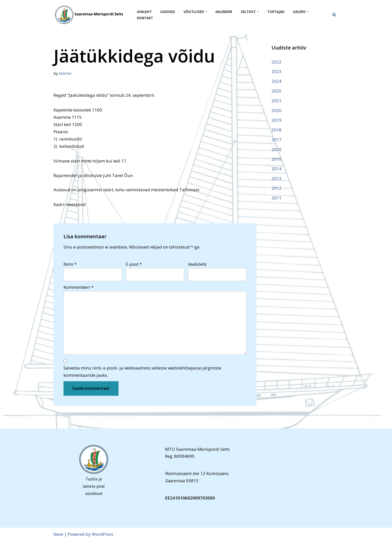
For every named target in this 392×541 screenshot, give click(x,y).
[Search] (334, 15)
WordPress (102, 534)
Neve (58, 534)
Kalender (224, 12)
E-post (134, 264)
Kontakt (145, 18)
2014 (276, 169)
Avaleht (144, 12)
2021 (276, 101)
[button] (206, 12)
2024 (276, 81)
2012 (276, 188)
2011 (276, 198)
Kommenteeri (78, 287)
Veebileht (197, 264)
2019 (276, 120)
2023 (276, 71)
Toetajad (276, 12)
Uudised (168, 12)
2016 (276, 149)
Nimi (70, 264)
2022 (276, 62)
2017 (276, 140)
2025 (276, 91)
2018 (276, 130)
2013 (276, 178)
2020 (276, 110)
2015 (276, 159)
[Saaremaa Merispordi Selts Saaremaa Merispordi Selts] (91, 15)
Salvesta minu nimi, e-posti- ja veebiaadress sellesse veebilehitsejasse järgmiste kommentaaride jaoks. (142, 371)
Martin (65, 73)
